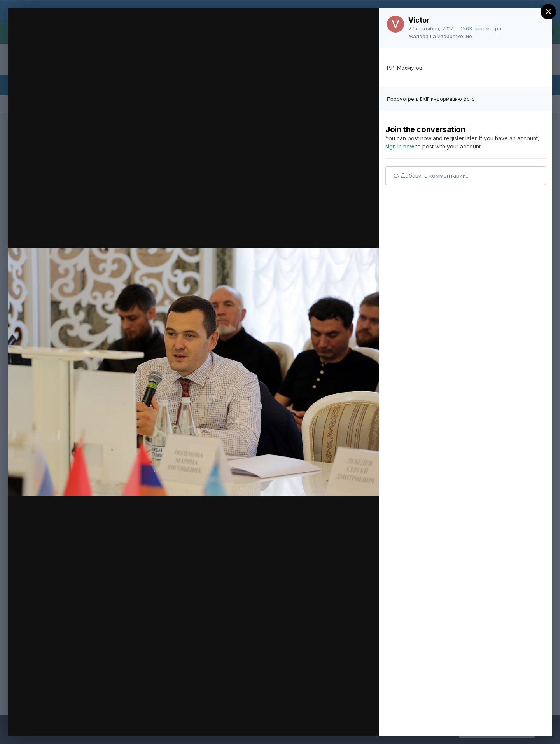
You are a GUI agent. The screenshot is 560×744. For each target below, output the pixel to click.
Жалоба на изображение (440, 36)
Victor (419, 20)
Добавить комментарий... (431, 176)
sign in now (400, 146)
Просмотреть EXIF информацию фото (431, 99)
